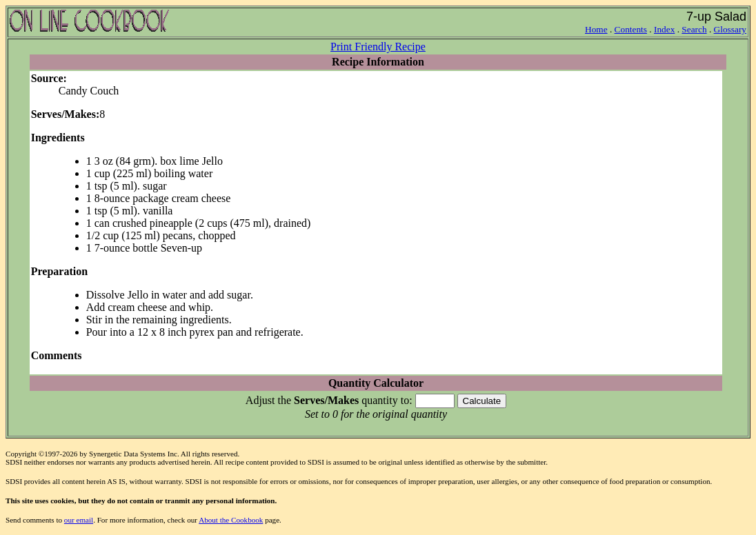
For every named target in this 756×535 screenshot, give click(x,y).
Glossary (730, 29)
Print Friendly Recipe (378, 47)
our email (79, 520)
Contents (631, 29)
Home (596, 29)
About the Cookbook (231, 520)
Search (694, 29)
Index (664, 29)
